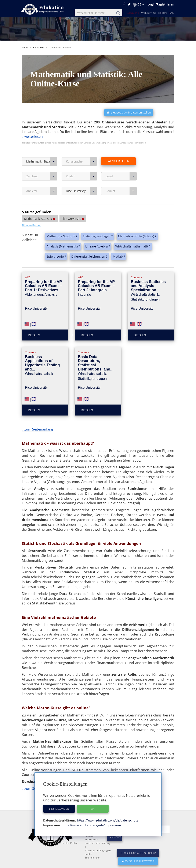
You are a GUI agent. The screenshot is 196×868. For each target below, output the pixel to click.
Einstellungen (59, 809)
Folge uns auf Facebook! (138, 863)
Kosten (82, 176)
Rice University (82, 191)
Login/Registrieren (161, 4)
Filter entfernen (32, 225)
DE (138, 4)
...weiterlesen (32, 137)
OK (93, 809)
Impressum (91, 850)
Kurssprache (82, 161)
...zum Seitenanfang (37, 429)
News (63, 842)
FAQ (172, 13)
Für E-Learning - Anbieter (94, 844)
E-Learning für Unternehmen (93, 837)
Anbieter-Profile (69, 853)
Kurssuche (133, 13)
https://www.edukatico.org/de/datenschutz (107, 820)
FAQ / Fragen (67, 846)
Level (121, 176)
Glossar (64, 850)
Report (163, 13)
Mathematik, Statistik (42, 161)
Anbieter (42, 191)
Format (121, 191)
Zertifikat (42, 176)
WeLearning (149, 13)
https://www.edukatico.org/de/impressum (91, 825)
